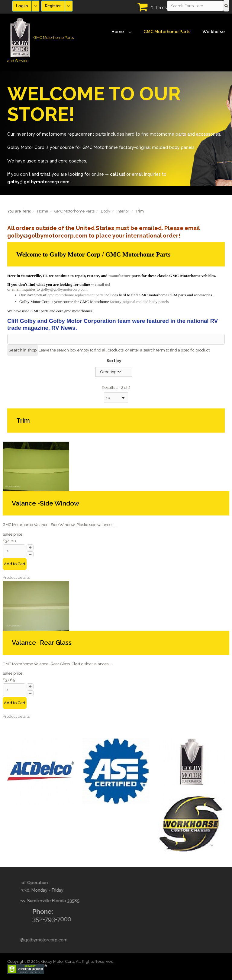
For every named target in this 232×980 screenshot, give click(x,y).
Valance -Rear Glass (42, 643)
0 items (159, 8)
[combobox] (116, 397)
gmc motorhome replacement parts (75, 295)
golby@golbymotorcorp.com (64, 289)
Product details (16, 577)
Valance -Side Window (45, 503)
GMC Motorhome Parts (167, 32)
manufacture (119, 276)
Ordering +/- (112, 372)
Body (106, 211)
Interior (123, 211)
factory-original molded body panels (139, 302)
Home (121, 32)
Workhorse (214, 32)
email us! (102, 284)
